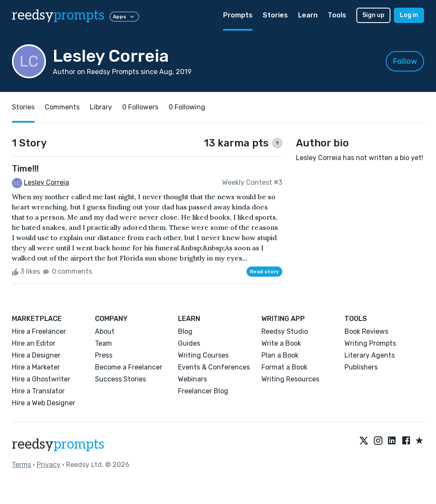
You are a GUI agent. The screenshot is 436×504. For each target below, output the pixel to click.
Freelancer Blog (203, 391)
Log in (409, 15)
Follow (405, 61)
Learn (308, 15)
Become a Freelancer (129, 367)
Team (103, 343)
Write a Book (281, 343)
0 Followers (140, 107)
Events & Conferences (214, 367)
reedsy (58, 444)
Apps (124, 17)
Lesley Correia (46, 182)
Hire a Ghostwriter (41, 379)
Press (104, 355)
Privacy (49, 465)
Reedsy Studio (285, 331)
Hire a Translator (38, 391)
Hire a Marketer (36, 367)
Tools (337, 15)
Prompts (238, 15)
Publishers (361, 367)
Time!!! (25, 169)
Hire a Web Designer (44, 403)
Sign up (373, 15)
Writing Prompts (370, 343)
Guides (189, 343)
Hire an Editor (34, 343)
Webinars (192, 379)
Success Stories (120, 379)
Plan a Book (280, 355)
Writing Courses (203, 355)
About (105, 331)
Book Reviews (366, 331)
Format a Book (284, 367)
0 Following (187, 107)
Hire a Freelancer (39, 331)
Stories (275, 15)
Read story (264, 272)
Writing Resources (290, 379)
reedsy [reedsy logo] (58, 15)
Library (101, 107)
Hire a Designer (36, 355)
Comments (62, 107)
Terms (22, 465)
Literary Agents (370, 355)
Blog (185, 331)
